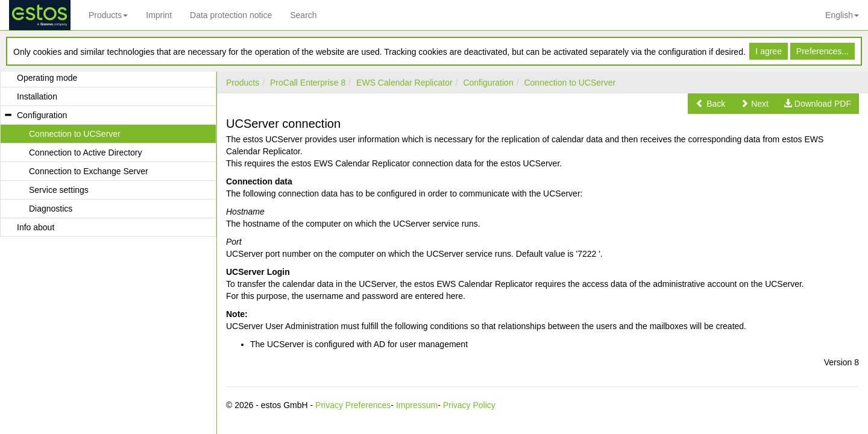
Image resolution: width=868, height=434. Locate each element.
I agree (769, 51)
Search (303, 15)
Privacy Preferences (353, 405)
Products (108, 15)
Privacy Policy (469, 405)
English (842, 15)
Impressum (417, 405)
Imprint (159, 15)
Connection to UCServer (570, 83)
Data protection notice (231, 15)
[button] (710, 104)
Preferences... (822, 51)
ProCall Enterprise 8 (308, 83)
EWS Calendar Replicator (404, 83)
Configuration (488, 83)
